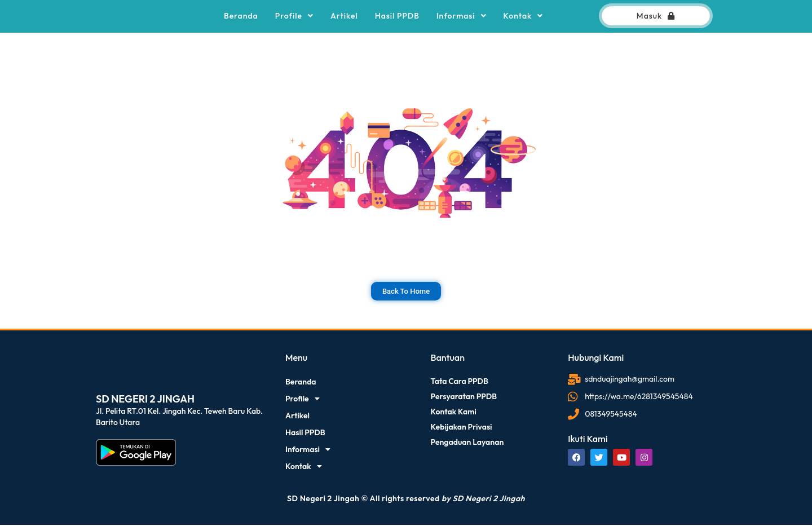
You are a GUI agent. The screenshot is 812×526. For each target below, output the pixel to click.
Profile (294, 16)
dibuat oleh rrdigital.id (99, 338)
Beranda (241, 16)
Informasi (462, 16)
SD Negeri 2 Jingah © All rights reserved (406, 500)
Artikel (344, 16)
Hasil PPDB (397, 16)
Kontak (524, 16)
